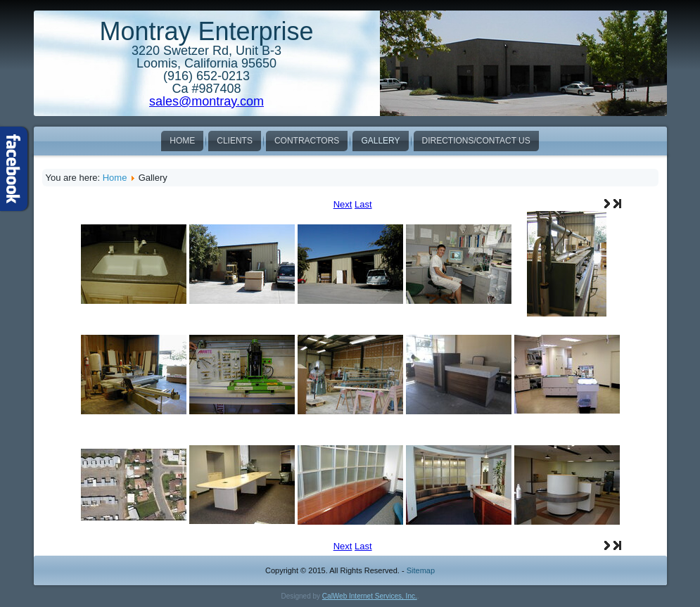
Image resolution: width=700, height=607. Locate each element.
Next (343, 204)
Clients (235, 141)
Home (182, 141)
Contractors (307, 141)
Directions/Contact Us (476, 141)
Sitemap (421, 570)
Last (363, 204)
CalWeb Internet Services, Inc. (370, 596)
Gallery (380, 141)
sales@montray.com (206, 101)
